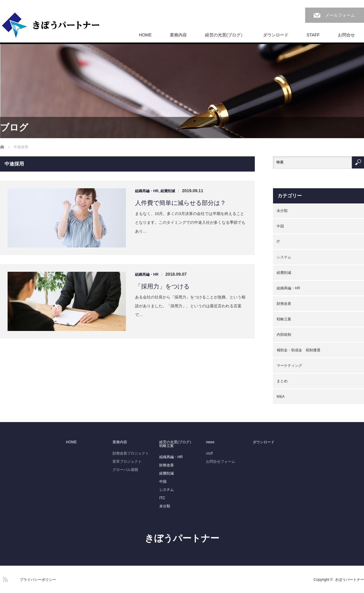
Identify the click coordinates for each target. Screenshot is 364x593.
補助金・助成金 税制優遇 (298, 350)
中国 (280, 226)
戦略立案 (284, 319)
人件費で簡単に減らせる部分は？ (180, 203)
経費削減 (168, 191)
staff (209, 453)
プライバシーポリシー (38, 580)
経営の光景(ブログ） (225, 35)
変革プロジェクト (127, 462)
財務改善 (284, 304)
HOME (145, 35)
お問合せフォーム (221, 462)
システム (284, 257)
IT (278, 242)
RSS (5, 578)
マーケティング (289, 366)
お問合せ (346, 35)
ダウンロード (276, 35)
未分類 (282, 211)
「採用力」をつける (162, 286)
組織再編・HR (147, 191)
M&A (281, 397)
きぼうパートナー (182, 538)
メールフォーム (340, 15)
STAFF (313, 35)
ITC (162, 498)
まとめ (282, 381)
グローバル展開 (125, 470)
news (210, 442)
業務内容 (178, 35)
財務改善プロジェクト (131, 453)
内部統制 (284, 335)
